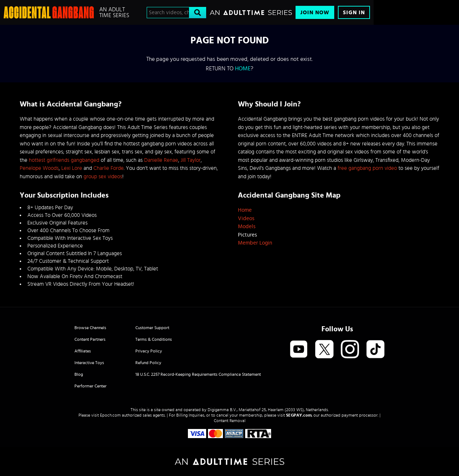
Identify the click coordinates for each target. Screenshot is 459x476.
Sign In (354, 13)
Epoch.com (110, 415)
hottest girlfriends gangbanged (64, 160)
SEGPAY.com (299, 415)
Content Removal (230, 421)
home (243, 69)
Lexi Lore (72, 168)
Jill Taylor (191, 160)
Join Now (315, 13)
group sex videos (103, 177)
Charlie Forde (109, 168)
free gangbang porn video (367, 168)
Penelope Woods (39, 168)
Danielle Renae (161, 160)
